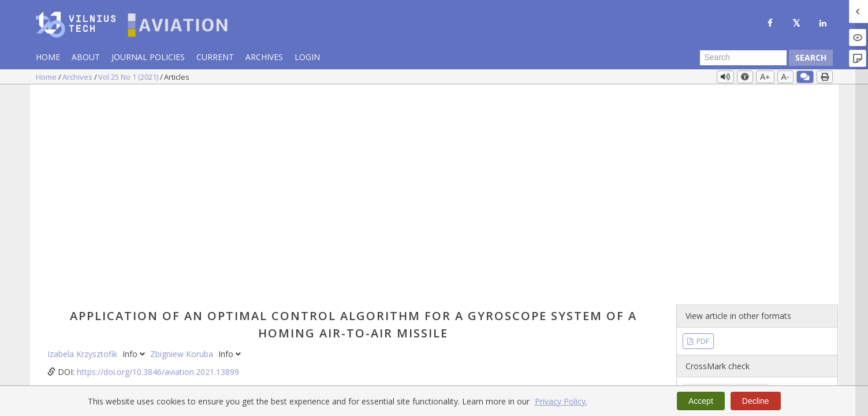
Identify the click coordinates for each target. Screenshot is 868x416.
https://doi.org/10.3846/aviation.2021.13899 (158, 163)
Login (307, 57)
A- (785, 77)
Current (215, 57)
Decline (756, 401)
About (86, 57)
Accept (701, 401)
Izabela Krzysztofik (83, 145)
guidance (331, 327)
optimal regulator (278, 327)
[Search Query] (743, 58)
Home (48, 57)
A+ (765, 77)
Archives (264, 57)
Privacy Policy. (561, 401)
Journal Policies (148, 57)
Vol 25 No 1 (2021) (129, 77)
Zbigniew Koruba (183, 145)
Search (811, 57)
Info (135, 145)
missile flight (376, 327)
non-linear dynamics (130, 327)
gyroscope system (206, 327)
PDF (702, 131)
